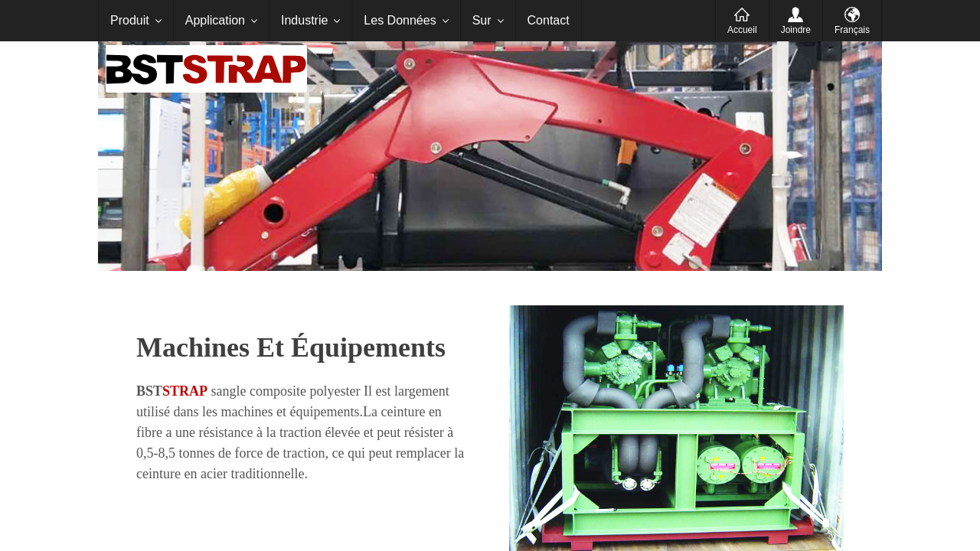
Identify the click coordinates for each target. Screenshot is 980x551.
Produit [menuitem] (130, 20)
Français (852, 30)
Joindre (796, 30)
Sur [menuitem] (482, 20)
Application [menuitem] (215, 20)
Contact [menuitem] (549, 20)
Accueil (742, 30)
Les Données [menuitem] (400, 20)
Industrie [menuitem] (304, 20)
